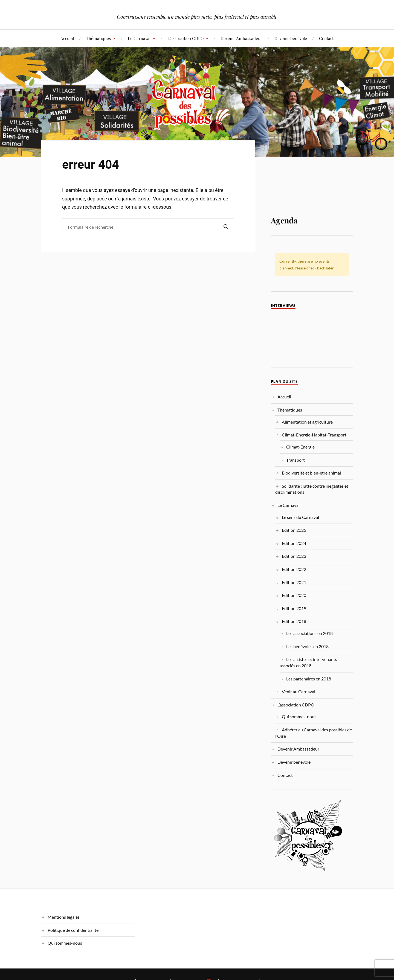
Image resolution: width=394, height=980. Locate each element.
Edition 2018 (294, 621)
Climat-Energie (300, 447)
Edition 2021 (294, 582)
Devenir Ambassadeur (241, 38)
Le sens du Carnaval (300, 517)
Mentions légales (64, 917)
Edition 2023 (294, 556)
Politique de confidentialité (73, 930)
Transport (296, 460)
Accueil (67, 38)
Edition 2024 (294, 543)
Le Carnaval (139, 38)
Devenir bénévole (291, 38)
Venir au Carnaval (299, 692)
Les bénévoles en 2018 (307, 646)
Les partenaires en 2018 (309, 679)
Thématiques (98, 38)
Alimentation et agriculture (307, 422)
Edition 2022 (294, 569)
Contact (326, 38)
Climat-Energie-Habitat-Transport (314, 435)
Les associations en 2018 (309, 633)
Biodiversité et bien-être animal (311, 473)
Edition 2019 (294, 608)
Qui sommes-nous (299, 716)
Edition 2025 (294, 530)
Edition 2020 (294, 595)
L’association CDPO (186, 38)
